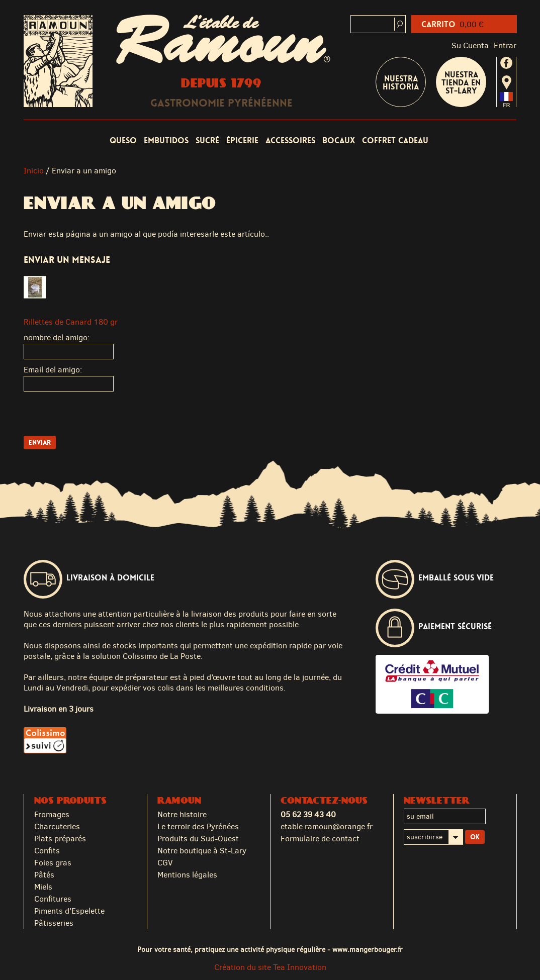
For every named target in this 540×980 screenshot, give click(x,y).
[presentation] (100, 416)
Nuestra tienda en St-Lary (461, 83)
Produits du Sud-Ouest (198, 839)
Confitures (53, 899)
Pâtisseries (54, 923)
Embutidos (166, 140)
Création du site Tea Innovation (270, 967)
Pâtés (44, 875)
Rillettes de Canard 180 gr (71, 322)
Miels (43, 887)
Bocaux (339, 140)
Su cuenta (470, 45)
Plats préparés (60, 839)
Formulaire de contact (320, 839)
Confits (47, 851)
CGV (165, 863)
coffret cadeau (395, 140)
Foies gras (53, 863)
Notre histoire (182, 814)
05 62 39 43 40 (308, 814)
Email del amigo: (53, 370)
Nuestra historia (401, 83)
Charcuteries (57, 826)
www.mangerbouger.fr (368, 949)
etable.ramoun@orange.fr (327, 826)
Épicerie (242, 140)
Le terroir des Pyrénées (198, 826)
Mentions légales (187, 875)
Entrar (505, 45)
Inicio (34, 171)
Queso (123, 140)
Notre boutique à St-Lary (202, 851)
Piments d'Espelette (69, 911)
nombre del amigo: (57, 337)
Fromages (52, 814)
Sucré (207, 140)
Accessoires (290, 140)
